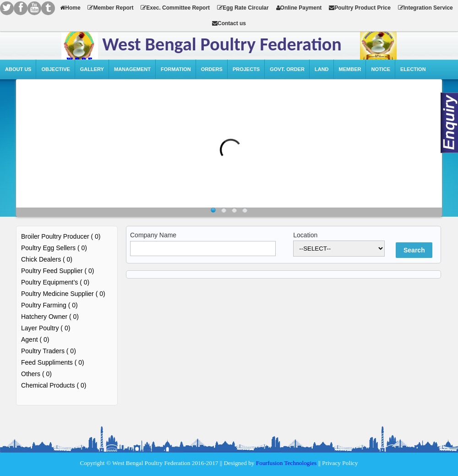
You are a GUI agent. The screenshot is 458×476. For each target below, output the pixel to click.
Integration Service (425, 8)
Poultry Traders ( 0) (49, 351)
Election (413, 69)
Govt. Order (287, 69)
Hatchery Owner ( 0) (50, 317)
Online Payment (299, 8)
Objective (55, 69)
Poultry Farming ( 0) (49, 305)
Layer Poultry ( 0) (46, 328)
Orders (212, 69)
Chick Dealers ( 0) (47, 259)
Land (322, 69)
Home (70, 8)
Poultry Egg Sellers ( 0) (54, 248)
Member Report (110, 8)
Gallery (92, 69)
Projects (246, 69)
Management (132, 69)
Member (350, 69)
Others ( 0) (36, 374)
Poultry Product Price (360, 8)
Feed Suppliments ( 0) (53, 362)
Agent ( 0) (35, 339)
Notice (381, 69)
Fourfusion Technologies (286, 463)
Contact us (229, 23)
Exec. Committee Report (175, 8)
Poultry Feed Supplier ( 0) (58, 271)
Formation (176, 69)
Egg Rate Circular (243, 8)
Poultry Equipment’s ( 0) (55, 282)
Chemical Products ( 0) (54, 385)
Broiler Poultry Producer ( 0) (61, 236)
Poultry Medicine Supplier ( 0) (63, 294)
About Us (18, 69)
